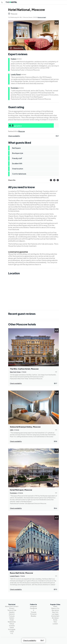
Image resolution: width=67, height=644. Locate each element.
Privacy (12, 608)
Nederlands (12, 622)
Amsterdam (55, 616)
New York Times (15, 372)
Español (12, 612)
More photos (17, 48)
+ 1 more (23, 372)
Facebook (33, 608)
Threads (33, 612)
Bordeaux (55, 618)
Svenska (12, 626)
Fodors (14, 59)
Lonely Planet (16, 74)
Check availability (14, 136)
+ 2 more (16, 430)
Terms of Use (12, 610)
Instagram (33, 606)
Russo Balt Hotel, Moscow (21, 573)
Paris (55, 622)
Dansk (12, 628)
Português (12, 629)
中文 (12, 633)
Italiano (12, 618)
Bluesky (33, 616)
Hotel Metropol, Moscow (21, 490)
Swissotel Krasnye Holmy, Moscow (25, 427)
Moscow (14, 14)
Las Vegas (55, 614)
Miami (55, 606)
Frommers (15, 88)
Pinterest (33, 614)
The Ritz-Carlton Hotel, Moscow (24, 369)
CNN (11, 430)
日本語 (12, 631)
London (55, 624)
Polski (12, 620)
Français (12, 616)
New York (55, 612)
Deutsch (12, 614)
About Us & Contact (12, 606)
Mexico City (55, 608)
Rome (55, 620)
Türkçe (12, 624)
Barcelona (55, 610)
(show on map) (42, 17)
